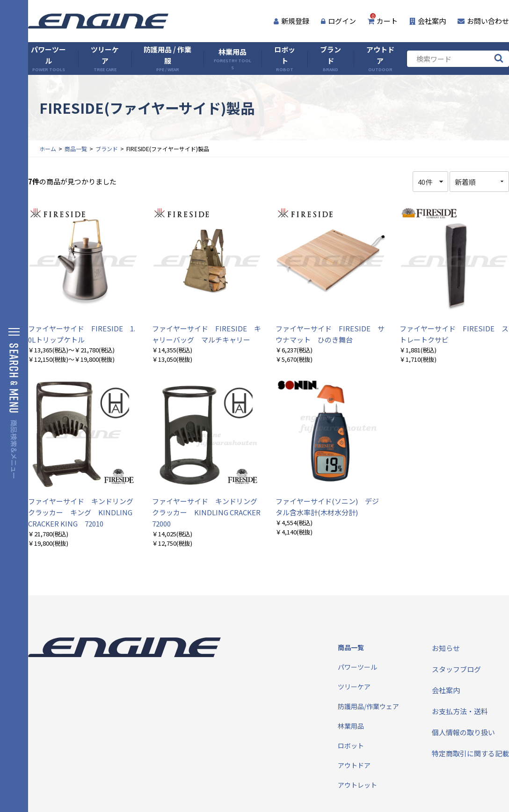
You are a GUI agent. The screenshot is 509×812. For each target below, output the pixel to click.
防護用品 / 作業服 (167, 59)
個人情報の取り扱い (463, 732)
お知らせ (446, 648)
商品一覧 (76, 149)
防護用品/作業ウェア (368, 706)
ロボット (285, 59)
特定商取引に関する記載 (470, 753)
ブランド (331, 59)
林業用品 (233, 59)
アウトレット (357, 785)
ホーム (48, 149)
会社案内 (428, 21)
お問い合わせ (483, 21)
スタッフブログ (456, 669)
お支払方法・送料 (460, 711)
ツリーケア (105, 59)
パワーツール (48, 59)
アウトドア (380, 59)
